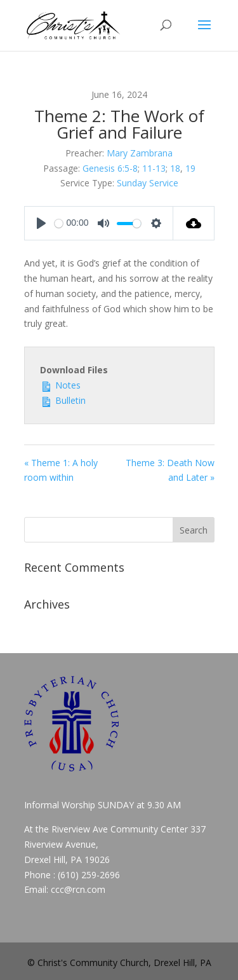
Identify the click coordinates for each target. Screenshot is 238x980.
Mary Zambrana (140, 153)
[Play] (41, 223)
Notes (60, 384)
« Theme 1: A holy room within (61, 470)
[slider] (59, 224)
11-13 (154, 168)
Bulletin (63, 400)
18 (175, 168)
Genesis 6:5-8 (110, 168)
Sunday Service (148, 183)
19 (190, 168)
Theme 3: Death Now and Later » (170, 470)
